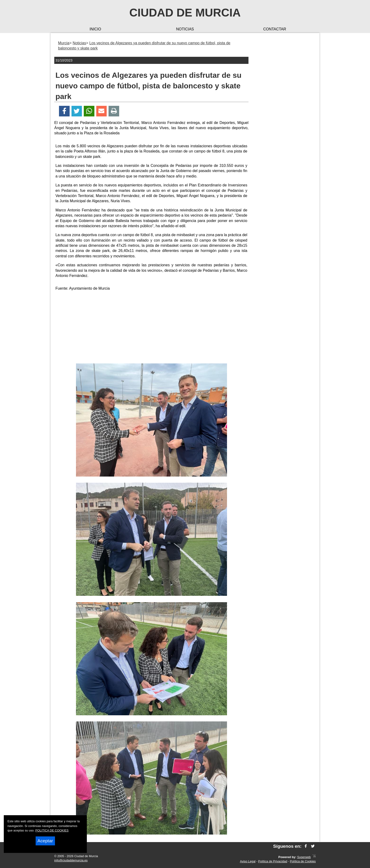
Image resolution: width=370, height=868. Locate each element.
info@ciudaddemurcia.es (71, 860)
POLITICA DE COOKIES (52, 830)
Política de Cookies (303, 861)
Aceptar (45, 841)
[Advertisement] (151, 328)
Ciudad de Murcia (185, 13)
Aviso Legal (248, 861)
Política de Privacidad (273, 861)
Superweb (304, 857)
